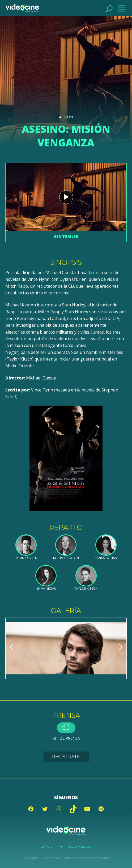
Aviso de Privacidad (80, 847)
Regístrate (66, 757)
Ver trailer (66, 236)
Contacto (46, 847)
